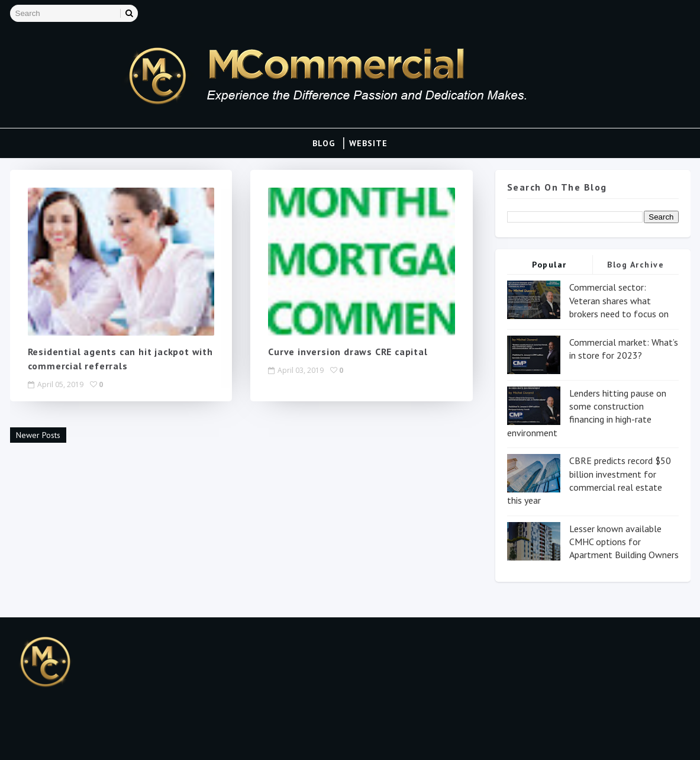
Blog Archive (636, 265)
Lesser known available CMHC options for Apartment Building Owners (624, 542)
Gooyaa (155, 739)
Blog (324, 143)
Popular (549, 265)
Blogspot (67, 739)
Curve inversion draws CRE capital (348, 352)
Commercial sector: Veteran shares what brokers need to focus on (619, 300)
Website (368, 143)
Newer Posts (38, 435)
